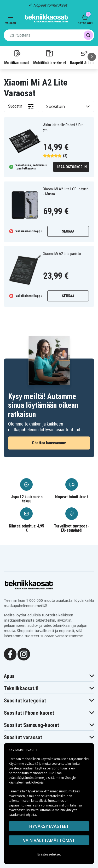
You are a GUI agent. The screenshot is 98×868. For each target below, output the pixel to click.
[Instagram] (24, 654)
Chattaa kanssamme (49, 443)
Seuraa (68, 231)
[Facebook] (10, 654)
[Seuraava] (92, 57)
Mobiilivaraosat (17, 57)
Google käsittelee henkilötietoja (42, 780)
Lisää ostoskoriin (71, 167)
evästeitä (32, 764)
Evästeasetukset (49, 854)
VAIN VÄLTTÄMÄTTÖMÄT (49, 840)
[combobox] (49, 35)
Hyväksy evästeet (49, 826)
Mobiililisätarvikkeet (50, 57)
